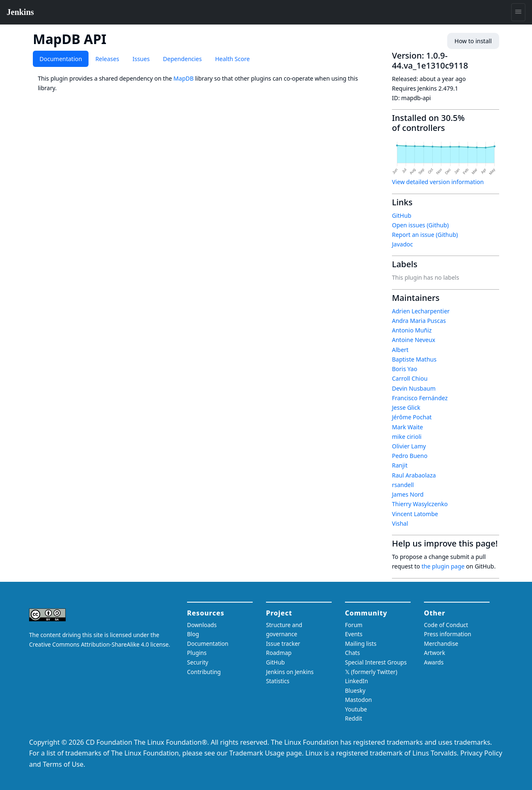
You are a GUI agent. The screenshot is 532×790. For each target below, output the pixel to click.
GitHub (402, 215)
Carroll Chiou (410, 378)
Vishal (400, 523)
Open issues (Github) (420, 225)
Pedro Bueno (410, 456)
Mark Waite (408, 427)
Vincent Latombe (415, 514)
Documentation (61, 59)
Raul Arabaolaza (414, 475)
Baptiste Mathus (414, 359)
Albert (400, 350)
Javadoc (402, 244)
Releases (107, 59)
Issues (141, 59)
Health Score (232, 59)
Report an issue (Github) (425, 235)
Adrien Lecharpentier (421, 311)
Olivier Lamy (409, 446)
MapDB (183, 78)
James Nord (408, 494)
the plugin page (443, 566)
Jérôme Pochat (412, 417)
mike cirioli (407, 437)
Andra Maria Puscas (419, 321)
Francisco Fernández (420, 398)
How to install (473, 41)
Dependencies (182, 59)
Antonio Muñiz (412, 330)
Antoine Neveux (414, 340)
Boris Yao (405, 369)
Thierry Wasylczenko (420, 504)
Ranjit (400, 465)
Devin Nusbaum (414, 388)
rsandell (403, 485)
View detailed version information (438, 182)
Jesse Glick (406, 407)
